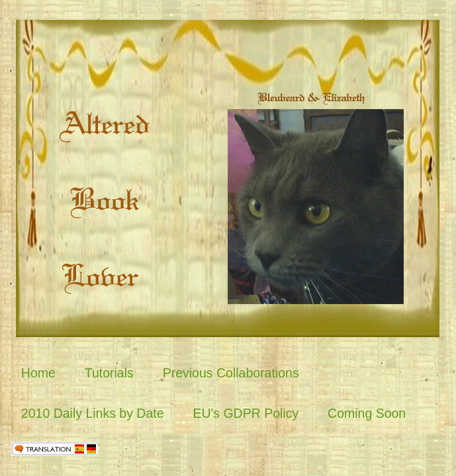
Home (38, 373)
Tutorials (109, 373)
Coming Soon (367, 413)
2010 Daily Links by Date (93, 413)
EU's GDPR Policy (246, 413)
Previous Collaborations (231, 373)
